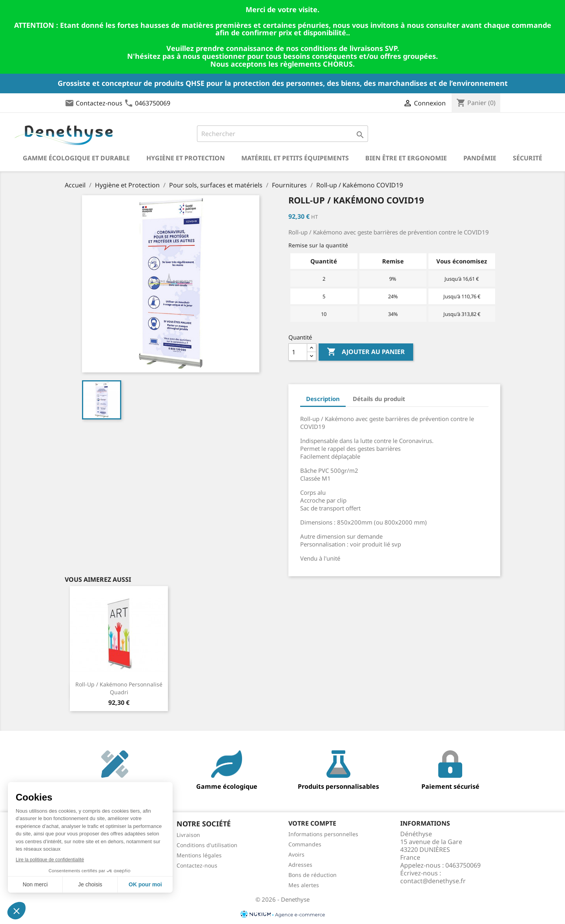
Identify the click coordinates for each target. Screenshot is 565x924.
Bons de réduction (313, 875)
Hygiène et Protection (186, 158)
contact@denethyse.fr (433, 881)
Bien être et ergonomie (406, 158)
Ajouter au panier (366, 352)
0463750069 (153, 103)
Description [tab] (323, 399)
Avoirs (296, 854)
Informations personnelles (323, 834)
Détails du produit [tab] (379, 399)
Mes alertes (304, 885)
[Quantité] (298, 352)
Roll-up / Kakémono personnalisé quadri (119, 688)
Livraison (188, 835)
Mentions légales (199, 855)
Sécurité (528, 158)
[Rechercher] (282, 134)
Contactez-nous (99, 103)
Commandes (305, 844)
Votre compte (312, 823)
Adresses (300, 865)
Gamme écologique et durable (76, 158)
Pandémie (480, 158)
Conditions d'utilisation (207, 845)
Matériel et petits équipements (295, 158)
